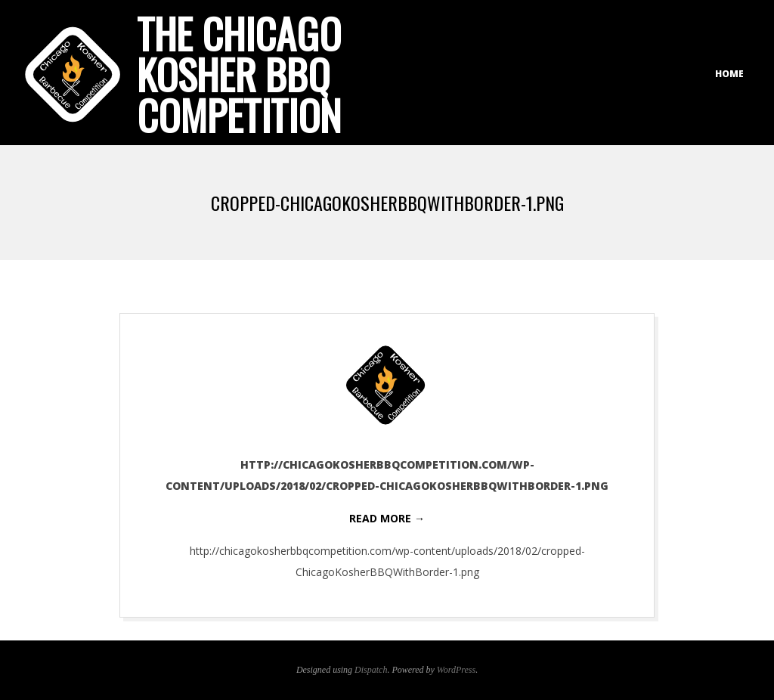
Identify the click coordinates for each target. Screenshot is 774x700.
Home (729, 74)
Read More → (387, 518)
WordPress (456, 670)
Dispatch (371, 670)
